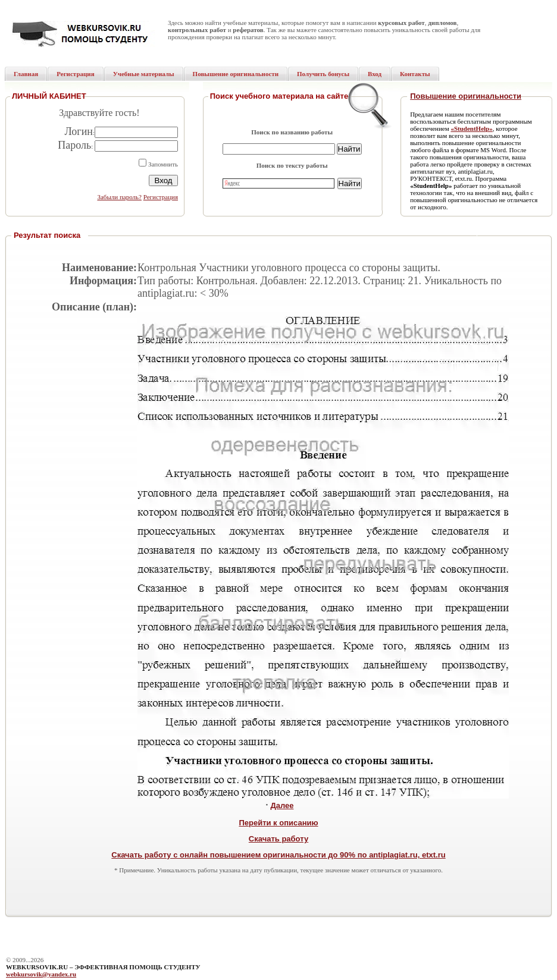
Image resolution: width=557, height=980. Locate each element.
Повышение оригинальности (466, 96)
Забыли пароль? (119, 197)
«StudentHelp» (471, 128)
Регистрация (161, 197)
